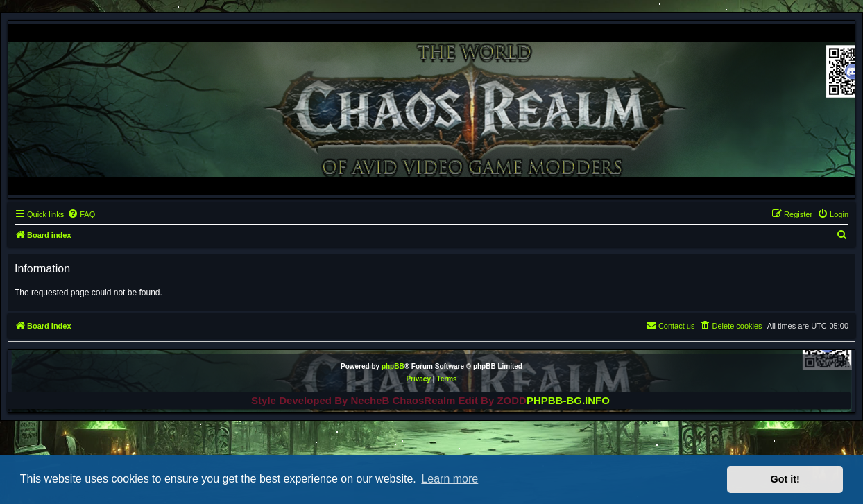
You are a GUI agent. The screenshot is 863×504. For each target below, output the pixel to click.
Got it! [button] (785, 479)
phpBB (393, 366)
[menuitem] (81, 214)
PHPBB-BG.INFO (568, 400)
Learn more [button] (450, 479)
